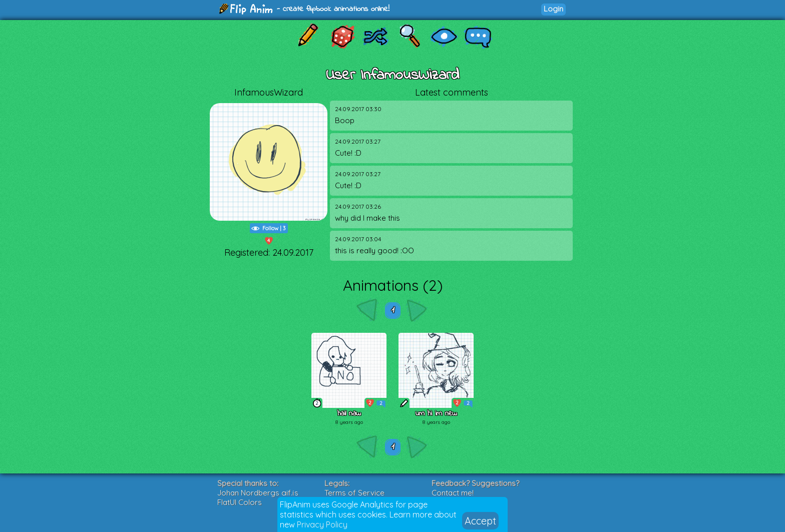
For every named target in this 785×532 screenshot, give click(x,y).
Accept (480, 521)
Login (553, 9)
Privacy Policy (322, 524)
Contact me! (453, 493)
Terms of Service (354, 493)
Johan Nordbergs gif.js (258, 493)
